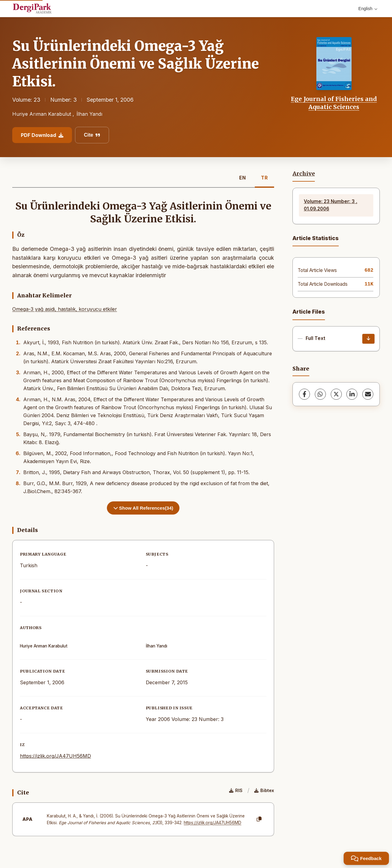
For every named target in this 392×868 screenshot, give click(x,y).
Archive (304, 174)
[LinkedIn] (352, 394)
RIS (236, 790)
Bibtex (264, 790)
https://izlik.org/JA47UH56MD (55, 756)
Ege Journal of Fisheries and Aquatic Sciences (334, 103)
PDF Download (42, 135)
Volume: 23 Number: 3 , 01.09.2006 (331, 205)
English (368, 9)
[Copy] (259, 819)
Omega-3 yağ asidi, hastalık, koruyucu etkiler (65, 309)
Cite (92, 135)
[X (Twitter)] (336, 394)
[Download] (368, 339)
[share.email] (368, 394)
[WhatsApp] (320, 394)
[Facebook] (304, 394)
